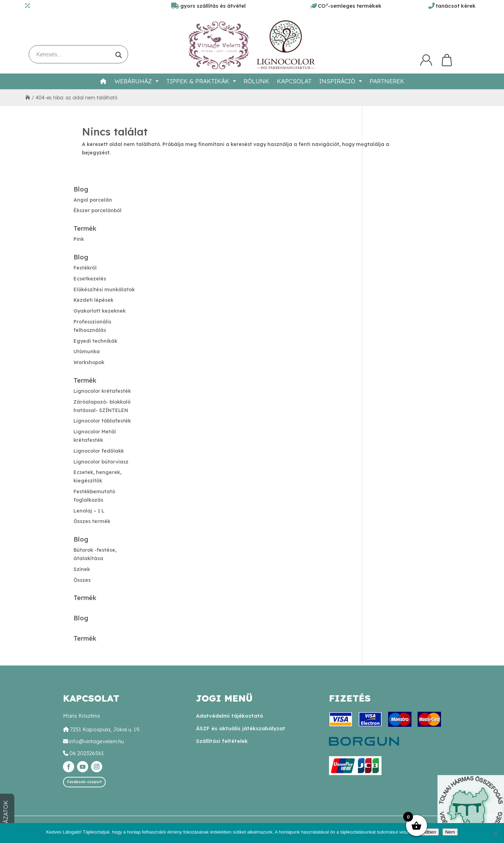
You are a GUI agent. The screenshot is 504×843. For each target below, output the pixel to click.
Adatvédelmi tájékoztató (230, 716)
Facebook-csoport (84, 782)
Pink (79, 239)
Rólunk (256, 81)
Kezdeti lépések (93, 300)
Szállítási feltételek (222, 741)
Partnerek (387, 81)
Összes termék (92, 521)
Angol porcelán (93, 200)
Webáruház (133, 81)
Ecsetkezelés (90, 279)
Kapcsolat (294, 81)
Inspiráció (337, 81)
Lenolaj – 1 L (89, 511)
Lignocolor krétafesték (102, 391)
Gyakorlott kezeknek (100, 311)
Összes (82, 580)
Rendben (427, 832)
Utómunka (87, 351)
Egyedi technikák (95, 341)
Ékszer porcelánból (97, 210)
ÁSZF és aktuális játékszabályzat (241, 728)
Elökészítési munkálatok (104, 290)
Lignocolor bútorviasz (101, 462)
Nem (450, 832)
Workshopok (89, 362)
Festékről (85, 268)
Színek (82, 569)
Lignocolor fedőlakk (99, 451)
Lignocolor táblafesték (102, 421)
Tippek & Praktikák (198, 81)
